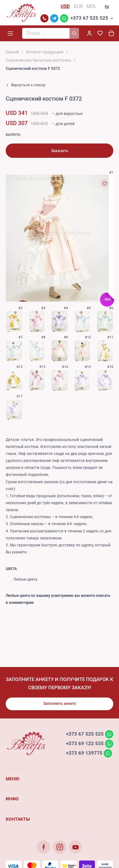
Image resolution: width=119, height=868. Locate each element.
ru (107, 6)
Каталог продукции (45, 52)
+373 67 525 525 (89, 18)
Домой (12, 52)
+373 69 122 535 (85, 744)
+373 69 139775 (84, 753)
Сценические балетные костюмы (38, 60)
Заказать (60, 151)
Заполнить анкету (60, 704)
